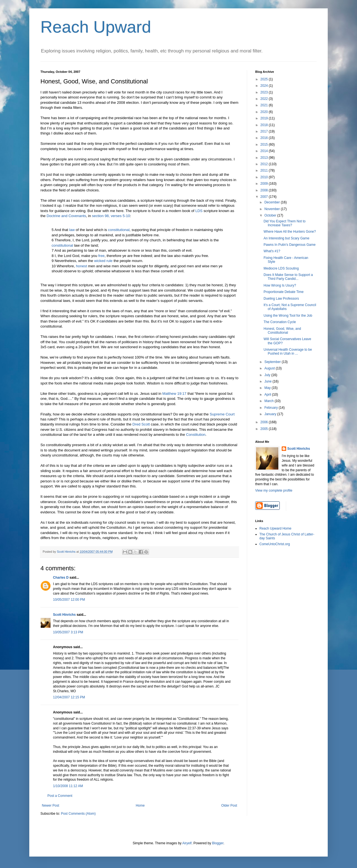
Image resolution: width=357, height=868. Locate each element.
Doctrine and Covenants (66, 216)
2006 (265, 422)
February (272, 408)
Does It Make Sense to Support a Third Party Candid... (288, 277)
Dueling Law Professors (281, 299)
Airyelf (187, 843)
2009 (265, 184)
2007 (265, 197)
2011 (265, 170)
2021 (265, 105)
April (268, 395)
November (273, 209)
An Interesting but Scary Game (286, 238)
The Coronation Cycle (280, 322)
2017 (265, 131)
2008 (265, 190)
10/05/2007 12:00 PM (69, 600)
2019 (265, 118)
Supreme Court (222, 414)
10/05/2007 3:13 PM (68, 632)
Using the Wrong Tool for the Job (288, 316)
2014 (265, 151)
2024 (265, 86)
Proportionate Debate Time (284, 292)
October (271, 215)
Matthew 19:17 (174, 394)
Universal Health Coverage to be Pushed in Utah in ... (288, 352)
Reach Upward (96, 27)
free (101, 256)
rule (109, 261)
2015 (265, 145)
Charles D (61, 578)
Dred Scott (141, 424)
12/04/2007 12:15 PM (69, 697)
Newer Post (50, 806)
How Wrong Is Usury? (280, 285)
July (268, 375)
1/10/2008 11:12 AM (68, 786)
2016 (265, 138)
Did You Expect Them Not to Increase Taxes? (285, 223)
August (270, 368)
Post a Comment (60, 796)
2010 (265, 177)
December (273, 202)
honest (81, 266)
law (72, 230)
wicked (100, 261)
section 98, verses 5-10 (111, 216)
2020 (265, 112)
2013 (265, 158)
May (268, 388)
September (273, 362)
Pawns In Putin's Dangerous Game (290, 245)
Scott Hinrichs (64, 615)
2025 (265, 79)
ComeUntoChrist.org (275, 544)
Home (140, 806)
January (271, 414)
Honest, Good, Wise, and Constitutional (282, 331)
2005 (265, 429)
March (270, 401)
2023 (265, 92)
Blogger (218, 843)
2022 (265, 99)
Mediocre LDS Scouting (281, 268)
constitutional (119, 230)
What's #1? (272, 251)
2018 (265, 125)
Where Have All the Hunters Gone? (290, 232)
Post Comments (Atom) (78, 814)
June (268, 381)
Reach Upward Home (275, 528)
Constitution (196, 435)
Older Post (229, 806)
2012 (265, 164)
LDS (199, 211)
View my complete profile (274, 490)
